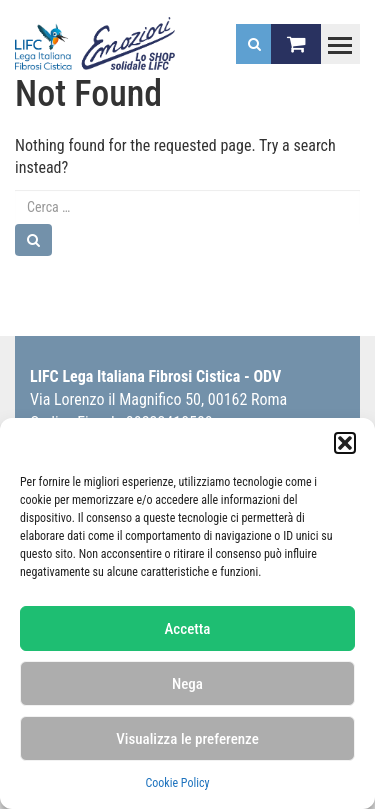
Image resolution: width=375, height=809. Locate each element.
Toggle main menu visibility (336, 36)
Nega (187, 684)
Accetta (188, 629)
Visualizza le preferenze (187, 739)
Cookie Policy (177, 783)
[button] (345, 443)
